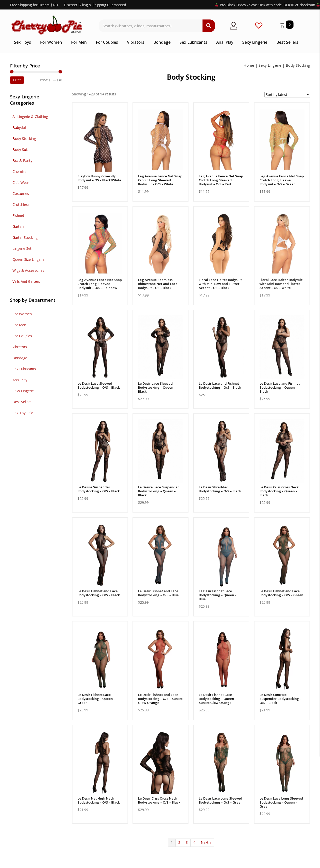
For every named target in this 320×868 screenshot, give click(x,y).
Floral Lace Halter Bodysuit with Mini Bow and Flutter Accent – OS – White (281, 284)
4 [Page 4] (194, 842)
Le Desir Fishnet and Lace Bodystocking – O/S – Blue (158, 593)
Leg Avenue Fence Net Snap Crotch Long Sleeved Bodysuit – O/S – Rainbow (100, 284)
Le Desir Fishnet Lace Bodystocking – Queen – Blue (218, 595)
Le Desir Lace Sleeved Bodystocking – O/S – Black (99, 385)
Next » (206, 842)
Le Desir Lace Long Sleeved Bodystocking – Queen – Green (281, 802)
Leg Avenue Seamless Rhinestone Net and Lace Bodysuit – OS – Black (158, 284)
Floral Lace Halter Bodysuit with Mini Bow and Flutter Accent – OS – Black (220, 284)
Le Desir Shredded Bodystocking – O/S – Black (220, 489)
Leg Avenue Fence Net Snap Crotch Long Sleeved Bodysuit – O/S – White (160, 180)
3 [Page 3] (187, 842)
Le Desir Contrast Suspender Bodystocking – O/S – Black (280, 699)
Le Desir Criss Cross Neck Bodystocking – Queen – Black (279, 491)
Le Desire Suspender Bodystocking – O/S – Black (99, 489)
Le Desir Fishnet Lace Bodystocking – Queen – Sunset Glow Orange (218, 699)
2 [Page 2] (179, 842)
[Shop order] (287, 95)
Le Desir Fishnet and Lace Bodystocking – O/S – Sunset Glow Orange (160, 699)
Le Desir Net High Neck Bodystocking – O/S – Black (99, 800)
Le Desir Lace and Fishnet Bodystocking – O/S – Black (220, 385)
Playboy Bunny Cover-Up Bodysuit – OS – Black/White (99, 178)
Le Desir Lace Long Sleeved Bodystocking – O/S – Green (221, 800)
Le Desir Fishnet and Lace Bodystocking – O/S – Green (281, 593)
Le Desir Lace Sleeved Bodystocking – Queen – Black (157, 387)
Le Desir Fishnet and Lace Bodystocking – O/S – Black (99, 593)
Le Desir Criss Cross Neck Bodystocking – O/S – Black (159, 800)
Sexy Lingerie (270, 65)
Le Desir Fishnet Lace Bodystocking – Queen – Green (96, 699)
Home (249, 65)
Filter (17, 80)
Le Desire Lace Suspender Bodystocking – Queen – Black (158, 491)
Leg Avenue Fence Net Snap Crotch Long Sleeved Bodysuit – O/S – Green (282, 180)
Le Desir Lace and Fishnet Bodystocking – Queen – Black (280, 387)
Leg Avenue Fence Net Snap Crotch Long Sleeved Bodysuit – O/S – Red (221, 180)
